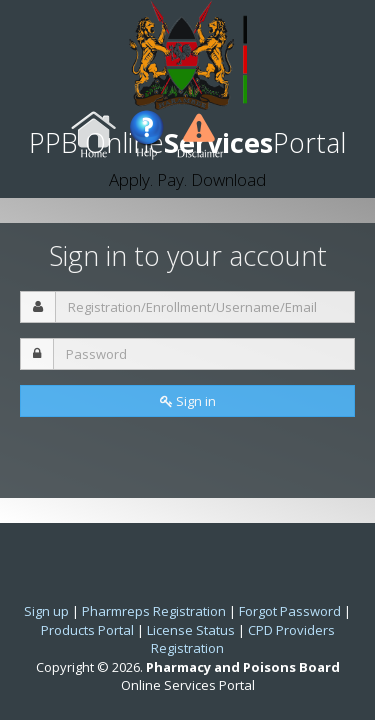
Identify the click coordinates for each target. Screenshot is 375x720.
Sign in (188, 401)
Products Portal (87, 630)
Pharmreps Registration (154, 611)
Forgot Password (290, 611)
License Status (191, 630)
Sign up (46, 611)
